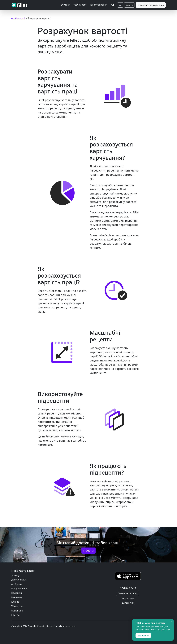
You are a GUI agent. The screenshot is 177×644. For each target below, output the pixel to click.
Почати (88, 550)
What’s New (17, 606)
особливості (18, 584)
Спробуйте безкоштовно (151, 5)
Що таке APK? (128, 603)
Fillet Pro (16, 615)
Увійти (129, 5)
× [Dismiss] (171, 621)
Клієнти (15, 602)
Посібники (17, 593)
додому (15, 575)
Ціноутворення (99, 5)
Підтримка (17, 611)
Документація (19, 580)
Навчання (17, 597)
